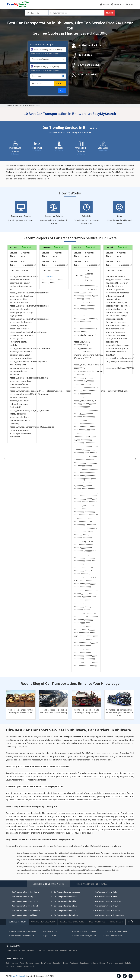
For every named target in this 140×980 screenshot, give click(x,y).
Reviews (31, 950)
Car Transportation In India (115, 931)
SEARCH (110, 13)
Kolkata (128, 963)
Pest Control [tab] (97, 922)
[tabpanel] (70, 916)
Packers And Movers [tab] (72, 922)
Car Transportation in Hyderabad (65, 892)
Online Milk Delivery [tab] (43, 922)
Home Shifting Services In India (22, 931)
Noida (66, 963)
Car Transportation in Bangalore (24, 901)
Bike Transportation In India (84, 931)
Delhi (8, 963)
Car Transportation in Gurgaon (23, 897)
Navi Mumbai (46, 963)
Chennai (19, 966)
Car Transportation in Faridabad (24, 906)
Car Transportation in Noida (63, 901)
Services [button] (117, 4)
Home (104, 4)
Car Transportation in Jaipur (105, 906)
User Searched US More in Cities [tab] (49, 884)
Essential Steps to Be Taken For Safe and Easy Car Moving (54, 711)
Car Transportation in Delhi (105, 892)
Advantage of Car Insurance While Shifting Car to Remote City (119, 713)
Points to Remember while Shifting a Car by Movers (86, 711)
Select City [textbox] (35, 13)
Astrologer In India (49, 931)
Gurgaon (29, 963)
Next (62, 91)
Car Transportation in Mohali (64, 910)
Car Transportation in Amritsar (64, 915)
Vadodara (10, 966)
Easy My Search (18, 976)
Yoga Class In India (49, 936)
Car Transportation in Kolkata (64, 906)
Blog (24, 950)
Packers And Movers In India (21, 936)
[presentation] (5, 459)
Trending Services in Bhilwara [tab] (91, 884)
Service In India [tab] (17, 922)
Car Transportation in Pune (105, 897)
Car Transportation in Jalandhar (107, 910)
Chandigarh (84, 963)
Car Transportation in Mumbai (64, 897)
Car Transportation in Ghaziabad (107, 901)
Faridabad (74, 963)
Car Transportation (33, 106)
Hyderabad (118, 963)
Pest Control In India (112, 936)
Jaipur (37, 963)
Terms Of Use (52, 950)
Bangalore (57, 963)
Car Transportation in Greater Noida (108, 915)
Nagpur (102, 963)
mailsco (50, 276)
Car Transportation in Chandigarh (24, 892)
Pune (22, 963)
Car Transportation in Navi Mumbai (24, 910)
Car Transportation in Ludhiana (23, 915)
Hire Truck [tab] (117, 922)
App (129, 4)
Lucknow (94, 963)
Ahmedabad (29, 966)
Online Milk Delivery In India (84, 936)
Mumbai (15, 963)
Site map (63, 950)
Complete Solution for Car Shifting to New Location (21, 711)
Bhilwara (19, 106)
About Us (16, 950)
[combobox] (37, 13)
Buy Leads (73, 950)
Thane (110, 963)
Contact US (40, 950)
